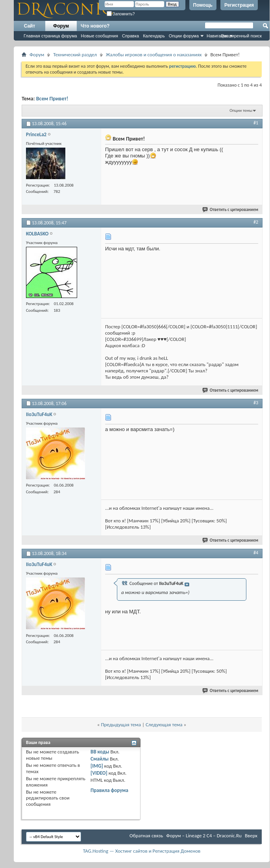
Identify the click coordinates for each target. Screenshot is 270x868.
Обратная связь (146, 836)
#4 (256, 553)
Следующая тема (164, 725)
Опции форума (184, 36)
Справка (130, 36)
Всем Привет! (52, 99)
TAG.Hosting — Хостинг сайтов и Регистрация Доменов (142, 851)
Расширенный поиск (241, 36)
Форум (61, 26)
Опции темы (241, 110)
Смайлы (100, 759)
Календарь (154, 36)
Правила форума (109, 790)
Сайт (30, 26)
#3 (256, 403)
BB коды (100, 752)
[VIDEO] (99, 773)
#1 (256, 123)
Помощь (203, 5)
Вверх (251, 836)
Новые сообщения (100, 36)
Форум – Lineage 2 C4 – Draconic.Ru (204, 836)
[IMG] (97, 766)
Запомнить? (121, 14)
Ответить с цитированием (231, 210)
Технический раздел (75, 55)
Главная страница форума (50, 36)
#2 (256, 222)
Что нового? (95, 26)
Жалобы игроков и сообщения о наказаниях (154, 55)
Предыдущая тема (121, 725)
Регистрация (239, 5)
